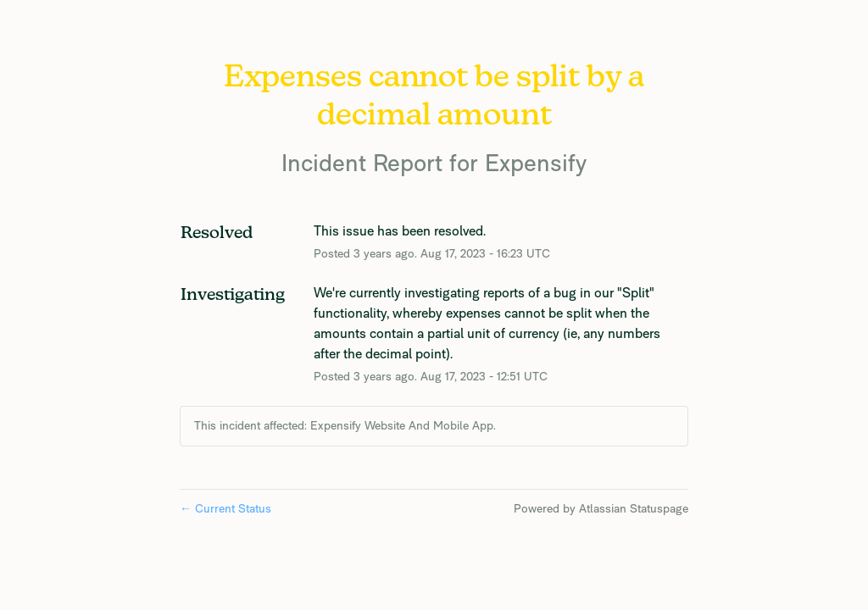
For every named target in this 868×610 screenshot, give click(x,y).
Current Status (225, 508)
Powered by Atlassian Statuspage (601, 508)
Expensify (536, 162)
